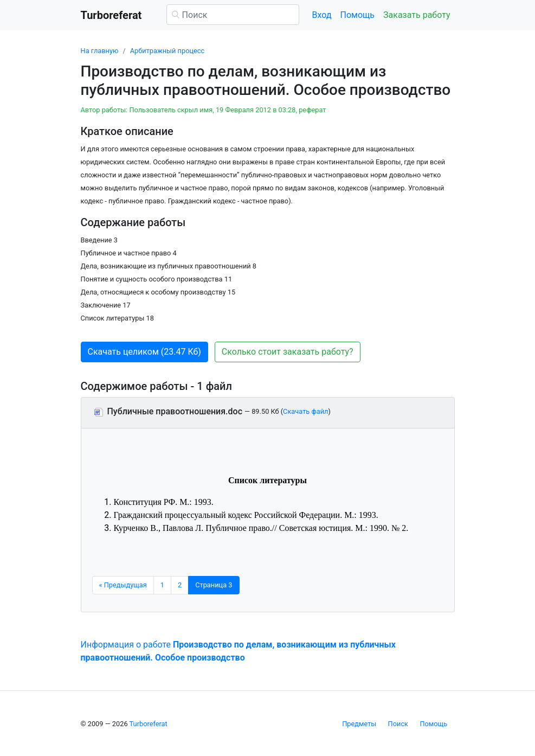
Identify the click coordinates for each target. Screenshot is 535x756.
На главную (100, 51)
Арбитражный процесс (167, 51)
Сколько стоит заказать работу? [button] (288, 352)
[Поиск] (233, 15)
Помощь (357, 15)
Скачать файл (305, 411)
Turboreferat (149, 724)
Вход (322, 15)
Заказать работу (417, 15)
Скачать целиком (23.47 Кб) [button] (144, 352)
